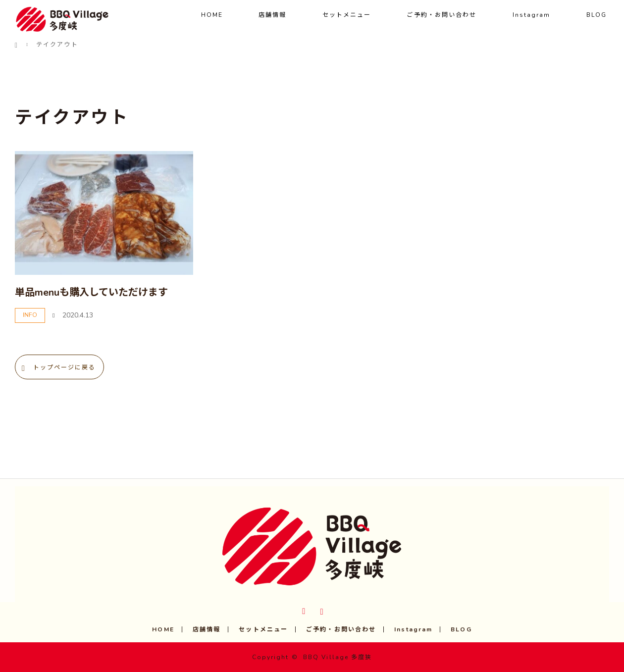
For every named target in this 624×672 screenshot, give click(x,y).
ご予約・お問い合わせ (442, 15)
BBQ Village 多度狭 (338, 657)
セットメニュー (347, 15)
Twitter (303, 610)
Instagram (532, 15)
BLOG (597, 15)
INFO (30, 315)
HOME (212, 15)
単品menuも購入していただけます (91, 292)
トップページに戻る (65, 367)
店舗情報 (272, 15)
